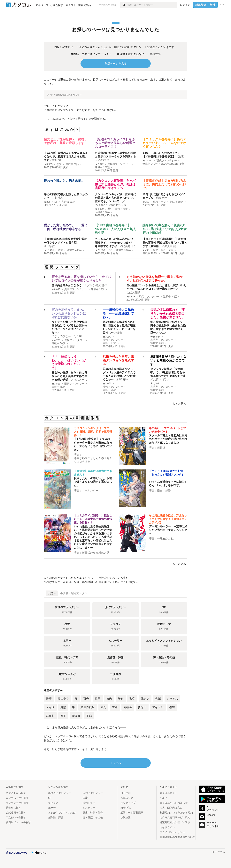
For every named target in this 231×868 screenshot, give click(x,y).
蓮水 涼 (57, 160)
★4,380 (99, 209)
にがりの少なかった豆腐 (67, 336)
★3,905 (48, 164)
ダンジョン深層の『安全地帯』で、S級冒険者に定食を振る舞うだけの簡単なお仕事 (168, 372)
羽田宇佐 (49, 246)
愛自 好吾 (164, 491)
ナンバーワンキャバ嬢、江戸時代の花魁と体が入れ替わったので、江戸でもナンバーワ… (115, 198)
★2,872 (99, 164)
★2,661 (107, 384)
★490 (146, 250)
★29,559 (100, 250)
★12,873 (148, 161)
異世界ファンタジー (119, 164)
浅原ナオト (163, 198)
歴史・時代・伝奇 (118, 209)
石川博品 (58, 198)
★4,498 (155, 384)
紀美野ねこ (129, 246)
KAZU (162, 333)
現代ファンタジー (167, 161)
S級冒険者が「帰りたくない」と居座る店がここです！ (168, 360)
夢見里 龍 (170, 246)
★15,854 (155, 337)
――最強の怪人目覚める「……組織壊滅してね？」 (118, 313)
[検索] (124, 5)
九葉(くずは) (161, 379)
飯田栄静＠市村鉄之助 (96, 553)
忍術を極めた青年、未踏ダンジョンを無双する (118, 360)
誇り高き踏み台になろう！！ (69, 285)
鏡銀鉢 (161, 448)
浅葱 (181, 156)
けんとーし (80, 380)
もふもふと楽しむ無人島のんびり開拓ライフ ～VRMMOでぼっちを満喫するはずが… (115, 242)
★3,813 (56, 384)
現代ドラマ (159, 202)
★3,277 (107, 337)
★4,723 (56, 340)
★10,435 (49, 250)
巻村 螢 (105, 160)
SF (56, 202)
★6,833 (131, 297)
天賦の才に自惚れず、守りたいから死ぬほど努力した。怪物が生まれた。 (167, 313)
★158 (146, 202)
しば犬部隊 (133, 293)
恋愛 (59, 164)
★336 (47, 202)
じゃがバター (90, 491)
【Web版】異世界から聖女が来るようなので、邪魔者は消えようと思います (66, 156)
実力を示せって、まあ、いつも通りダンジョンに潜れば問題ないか (69, 313)
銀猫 (119, 333)
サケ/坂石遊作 (98, 285)
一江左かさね (165, 538)
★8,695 (56, 289)
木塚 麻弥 (122, 379)
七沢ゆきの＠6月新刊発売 (111, 205)
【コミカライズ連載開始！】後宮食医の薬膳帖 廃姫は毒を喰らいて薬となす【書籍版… (165, 242)
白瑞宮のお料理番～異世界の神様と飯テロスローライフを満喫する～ (115, 156)
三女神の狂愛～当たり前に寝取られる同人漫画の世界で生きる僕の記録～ (69, 376)
